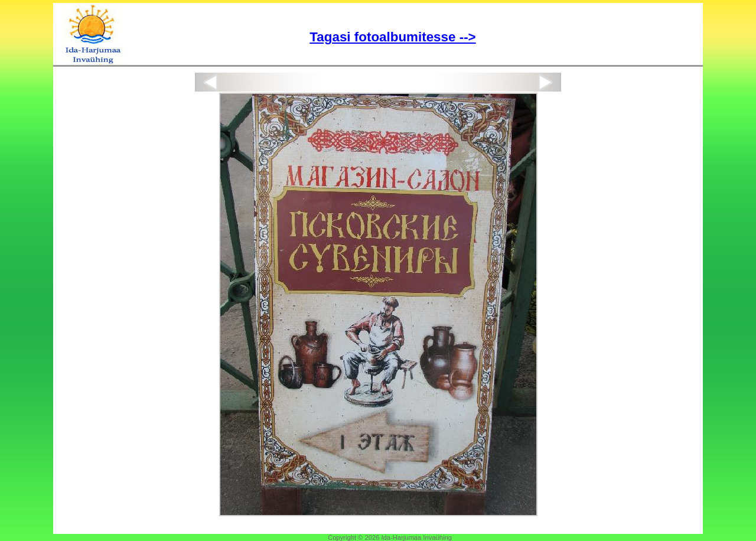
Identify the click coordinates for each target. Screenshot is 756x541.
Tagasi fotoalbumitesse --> (392, 37)
